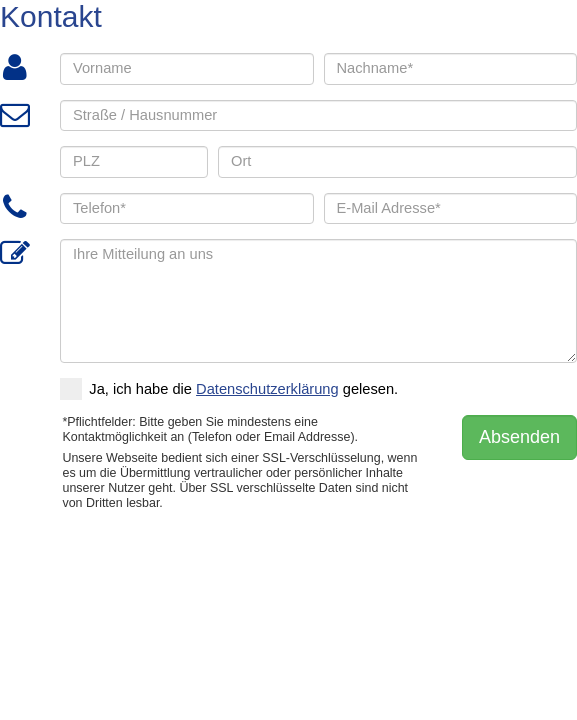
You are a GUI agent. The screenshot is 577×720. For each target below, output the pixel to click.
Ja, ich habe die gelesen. (229, 389)
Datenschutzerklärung (267, 389)
